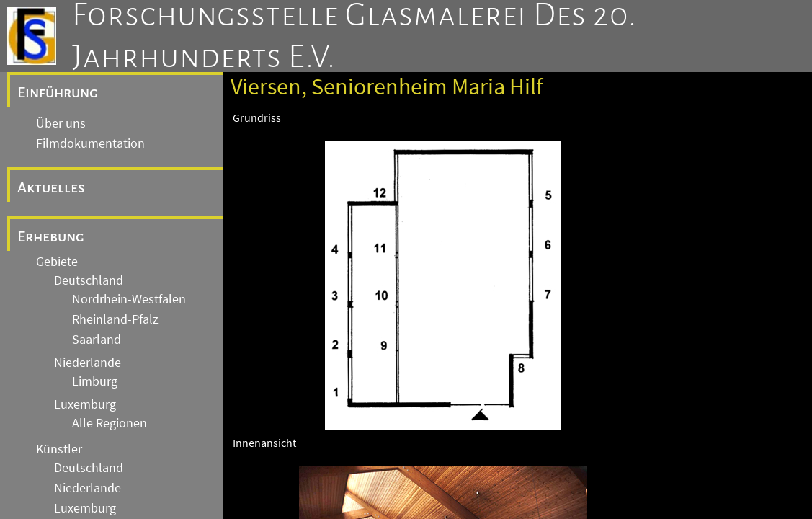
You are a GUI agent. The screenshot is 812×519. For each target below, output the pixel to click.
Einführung (58, 92)
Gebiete (57, 262)
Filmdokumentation (90, 143)
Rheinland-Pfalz (115, 319)
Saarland (97, 340)
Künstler (59, 449)
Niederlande (88, 363)
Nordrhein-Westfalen (129, 299)
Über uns (61, 123)
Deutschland (89, 280)
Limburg (95, 381)
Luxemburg (85, 404)
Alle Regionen (110, 423)
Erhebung (51, 236)
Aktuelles (51, 187)
